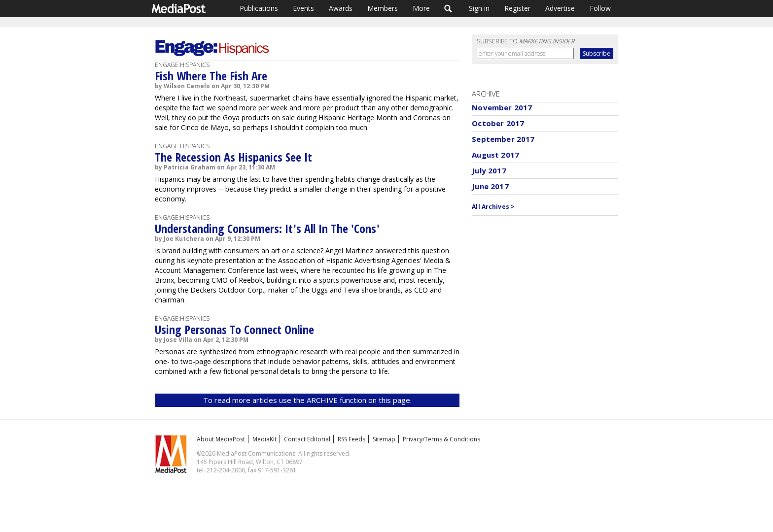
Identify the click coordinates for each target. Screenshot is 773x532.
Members (383, 8)
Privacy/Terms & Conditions (441, 439)
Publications (259, 8)
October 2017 (498, 123)
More (421, 8)
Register (517, 8)
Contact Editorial (307, 439)
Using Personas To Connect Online (234, 329)
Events (303, 8)
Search (448, 8)
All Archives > (493, 207)
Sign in (479, 8)
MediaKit (264, 439)
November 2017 (502, 107)
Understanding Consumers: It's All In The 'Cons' (267, 228)
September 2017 (503, 139)
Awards (341, 8)
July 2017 (489, 170)
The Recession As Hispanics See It (233, 157)
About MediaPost (221, 439)
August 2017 (495, 155)
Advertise (560, 8)
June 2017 (490, 186)
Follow (600, 8)
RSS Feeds (351, 439)
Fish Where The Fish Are (211, 76)
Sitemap (384, 439)
